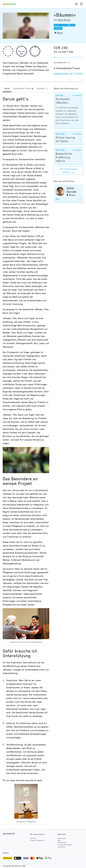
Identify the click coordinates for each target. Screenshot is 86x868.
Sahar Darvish (64, 20)
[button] (76, 4)
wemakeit (9, 834)
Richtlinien (62, 838)
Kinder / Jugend (61, 25)
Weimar (60, 33)
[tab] (7, 89)
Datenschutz (62, 843)
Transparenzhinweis (65, 845)
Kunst (72, 25)
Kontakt (33, 838)
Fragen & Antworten (37, 840)
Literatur (58, 28)
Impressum (61, 847)
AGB (59, 840)
